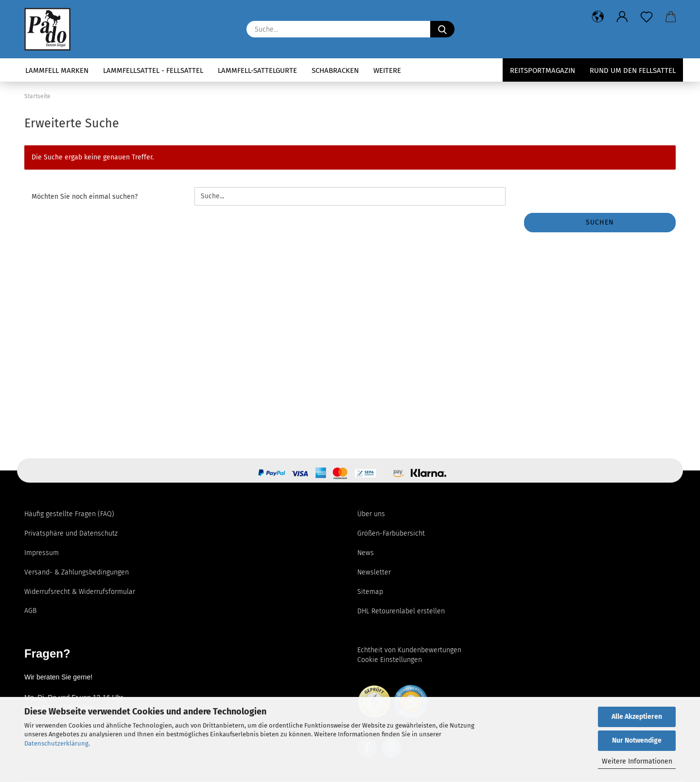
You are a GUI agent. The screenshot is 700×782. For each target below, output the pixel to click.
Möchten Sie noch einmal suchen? (85, 197)
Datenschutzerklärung (56, 743)
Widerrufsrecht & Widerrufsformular (80, 592)
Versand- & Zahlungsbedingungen (77, 572)
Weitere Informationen (637, 761)
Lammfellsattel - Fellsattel (153, 70)
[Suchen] (442, 29)
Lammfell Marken (57, 70)
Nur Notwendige (637, 740)
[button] (598, 17)
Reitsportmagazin (542, 70)
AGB (30, 611)
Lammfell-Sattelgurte (257, 70)
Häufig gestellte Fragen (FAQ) (69, 514)
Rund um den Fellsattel (633, 70)
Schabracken (335, 70)
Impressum (42, 553)
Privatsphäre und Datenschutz (71, 533)
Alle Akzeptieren (637, 717)
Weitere (387, 70)
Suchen (600, 222)
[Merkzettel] (647, 17)
